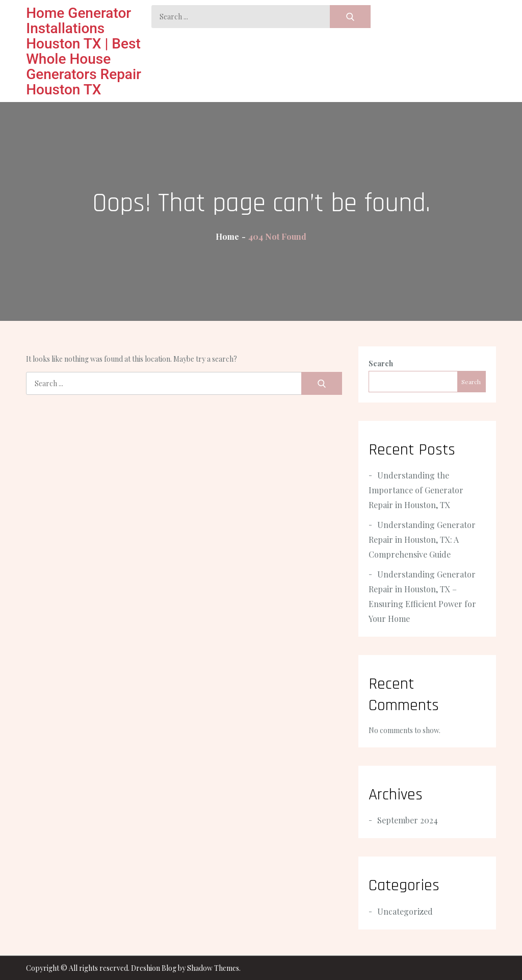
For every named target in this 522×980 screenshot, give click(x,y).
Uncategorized (405, 911)
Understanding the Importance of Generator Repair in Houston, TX (416, 490)
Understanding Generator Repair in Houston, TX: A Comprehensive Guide (422, 539)
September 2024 (408, 820)
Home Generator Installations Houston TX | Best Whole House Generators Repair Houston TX (84, 51)
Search (381, 363)
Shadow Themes (213, 968)
